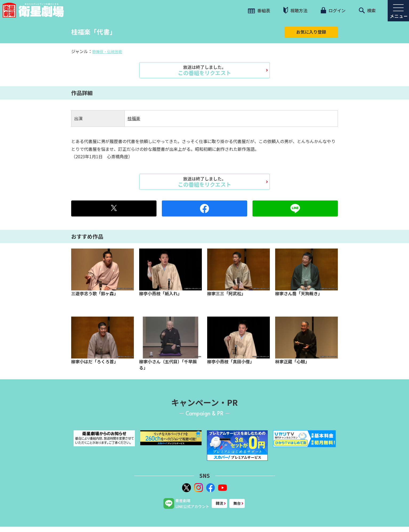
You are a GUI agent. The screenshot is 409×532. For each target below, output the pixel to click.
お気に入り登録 (311, 32)
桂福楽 (134, 118)
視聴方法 (295, 10)
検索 (367, 10)
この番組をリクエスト (204, 70)
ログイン (333, 10)
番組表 (259, 10)
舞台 (237, 503)
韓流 (219, 503)
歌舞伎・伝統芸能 (107, 52)
